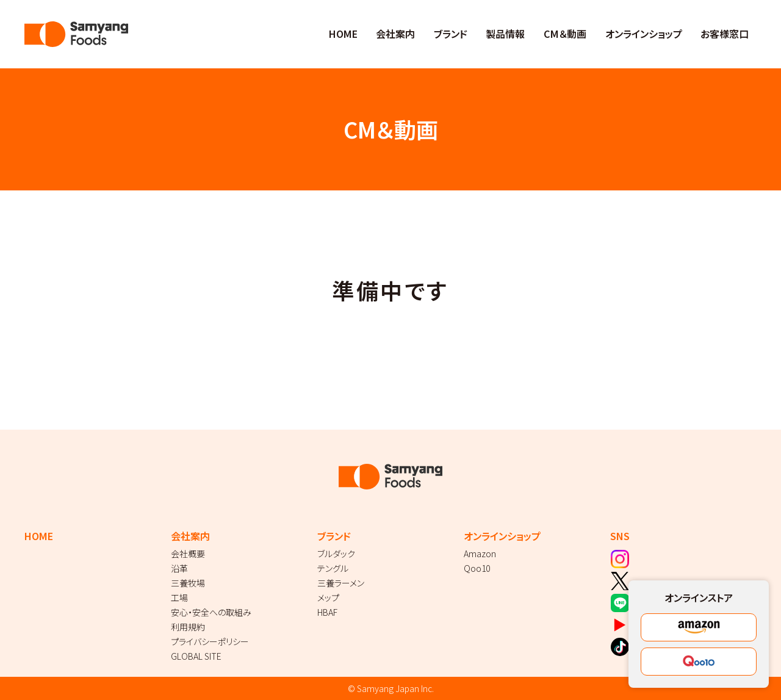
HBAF (327, 612)
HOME (343, 34)
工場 (179, 597)
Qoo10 (477, 568)
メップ (328, 597)
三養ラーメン (341, 583)
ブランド (451, 34)
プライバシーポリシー (210, 641)
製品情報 (505, 34)
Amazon (480, 554)
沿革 (179, 568)
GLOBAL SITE (196, 656)
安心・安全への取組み (211, 612)
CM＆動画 (565, 34)
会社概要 (188, 554)
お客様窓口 (725, 34)
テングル (333, 568)
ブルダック (336, 554)
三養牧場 (188, 583)
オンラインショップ (644, 34)
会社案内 (395, 34)
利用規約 (188, 627)
